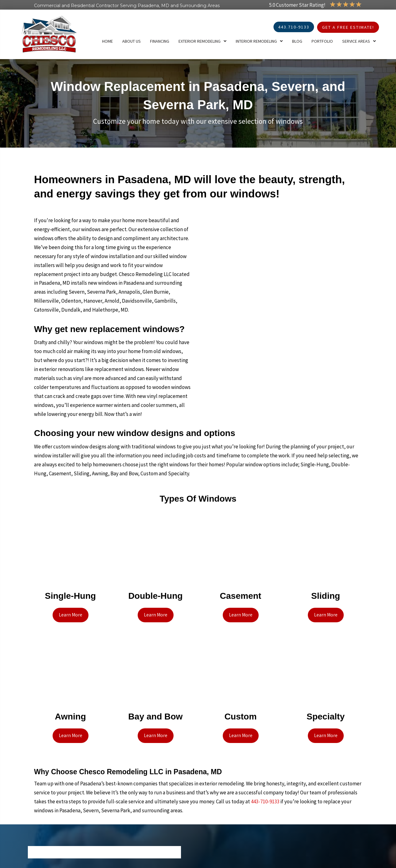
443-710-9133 (265, 799)
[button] (71, 614)
